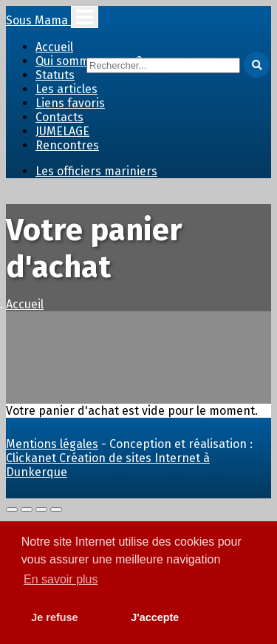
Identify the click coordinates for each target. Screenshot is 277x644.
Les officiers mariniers (96, 171)
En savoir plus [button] (61, 579)
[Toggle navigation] (85, 17)
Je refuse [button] (54, 617)
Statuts (55, 75)
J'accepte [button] (155, 617)
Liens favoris (70, 103)
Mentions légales (52, 444)
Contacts (59, 117)
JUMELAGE (62, 131)
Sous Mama (38, 20)
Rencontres (67, 145)
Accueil (54, 47)
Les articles (66, 89)
